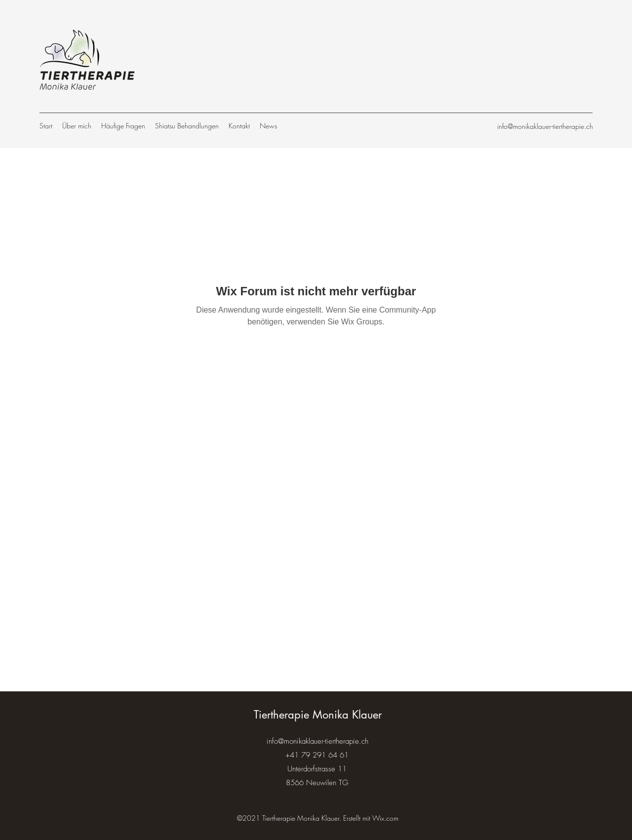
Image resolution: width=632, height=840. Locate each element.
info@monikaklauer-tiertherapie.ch (545, 126)
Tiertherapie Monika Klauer (318, 715)
